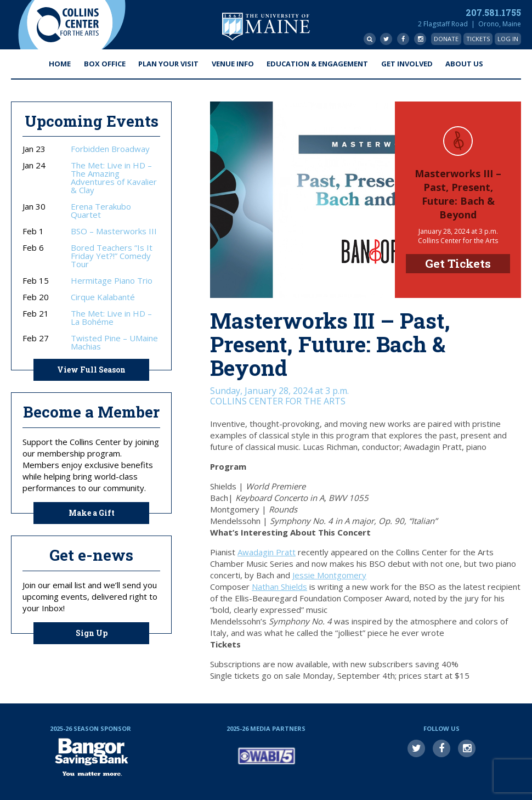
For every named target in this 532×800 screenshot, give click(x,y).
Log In (508, 39)
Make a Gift (92, 513)
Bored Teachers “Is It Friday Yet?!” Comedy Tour (112, 256)
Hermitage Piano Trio (112, 281)
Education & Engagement (317, 64)
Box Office (105, 64)
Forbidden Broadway (110, 149)
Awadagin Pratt (267, 552)
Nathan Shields (279, 587)
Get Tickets (458, 263)
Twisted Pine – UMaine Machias (114, 342)
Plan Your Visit (168, 64)
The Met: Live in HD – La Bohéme (111, 318)
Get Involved (407, 64)
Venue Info (233, 64)
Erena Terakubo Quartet (101, 211)
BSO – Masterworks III (114, 231)
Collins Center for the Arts (67, 25)
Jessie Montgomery (329, 575)
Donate (446, 39)
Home (60, 64)
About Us (464, 64)
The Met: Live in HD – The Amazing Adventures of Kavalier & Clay (114, 178)
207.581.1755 (493, 12)
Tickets (478, 39)
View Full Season (91, 370)
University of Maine (266, 27)
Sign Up (92, 633)
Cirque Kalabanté (103, 297)
